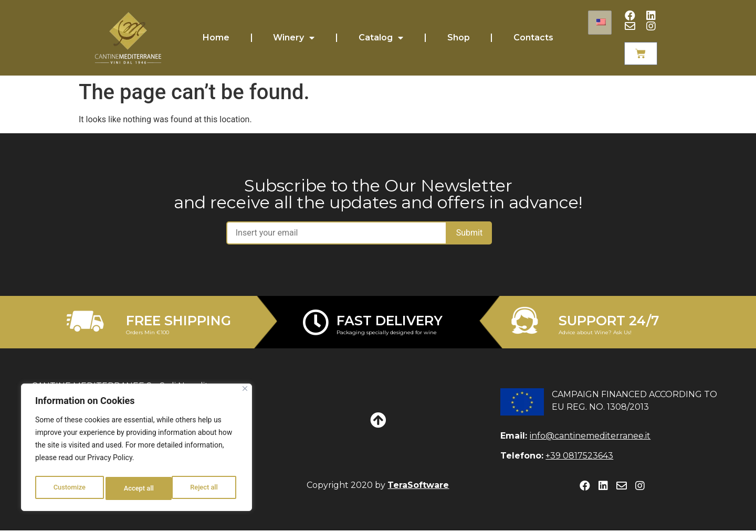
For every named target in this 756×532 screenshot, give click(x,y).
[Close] (245, 393)
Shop (459, 38)
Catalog (381, 38)
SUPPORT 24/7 (609, 322)
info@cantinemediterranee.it (590, 437)
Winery (294, 38)
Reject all (138, 488)
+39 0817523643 (579, 457)
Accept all (205, 488)
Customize (69, 488)
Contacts (533, 38)
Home (216, 38)
